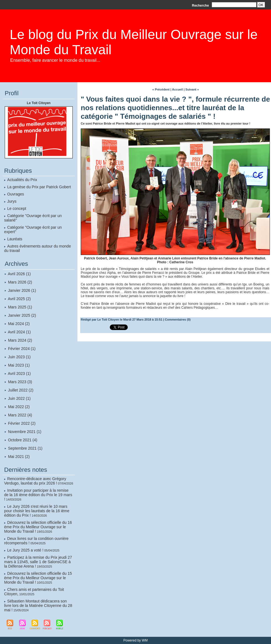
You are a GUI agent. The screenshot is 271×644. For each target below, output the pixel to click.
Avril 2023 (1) (19, 373)
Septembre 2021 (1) (25, 448)
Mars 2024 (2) (20, 340)
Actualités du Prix (22, 180)
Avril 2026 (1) (19, 274)
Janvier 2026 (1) (22, 290)
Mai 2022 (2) (19, 407)
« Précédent (161, 89)
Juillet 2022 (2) (21, 390)
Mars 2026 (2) (20, 282)
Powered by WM (135, 640)
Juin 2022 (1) (19, 398)
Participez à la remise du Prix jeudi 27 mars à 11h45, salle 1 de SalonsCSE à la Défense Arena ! (38, 562)
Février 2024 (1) (22, 349)
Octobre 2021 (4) (23, 440)
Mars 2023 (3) (20, 382)
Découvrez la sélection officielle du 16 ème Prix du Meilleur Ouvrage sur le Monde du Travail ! (38, 527)
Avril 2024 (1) (19, 332)
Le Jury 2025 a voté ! (25, 550)
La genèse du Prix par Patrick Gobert (39, 187)
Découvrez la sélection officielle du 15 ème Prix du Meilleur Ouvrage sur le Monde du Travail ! (38, 578)
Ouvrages (16, 194)
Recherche (201, 6)
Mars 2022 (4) (20, 415)
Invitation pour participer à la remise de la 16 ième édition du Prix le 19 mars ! (38, 495)
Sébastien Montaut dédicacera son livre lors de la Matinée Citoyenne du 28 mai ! (38, 606)
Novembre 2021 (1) (25, 432)
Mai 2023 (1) (19, 365)
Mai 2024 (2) (19, 324)
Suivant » (192, 89)
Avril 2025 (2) (19, 299)
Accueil (177, 89)
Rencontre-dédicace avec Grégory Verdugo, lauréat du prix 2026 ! (35, 481)
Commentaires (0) (178, 320)
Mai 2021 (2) (19, 457)
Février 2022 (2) (22, 423)
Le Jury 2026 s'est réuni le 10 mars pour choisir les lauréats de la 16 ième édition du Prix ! (37, 511)
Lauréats (15, 239)
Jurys (12, 201)
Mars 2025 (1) (20, 307)
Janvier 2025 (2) (22, 315)
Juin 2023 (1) (19, 357)
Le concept (17, 208)
